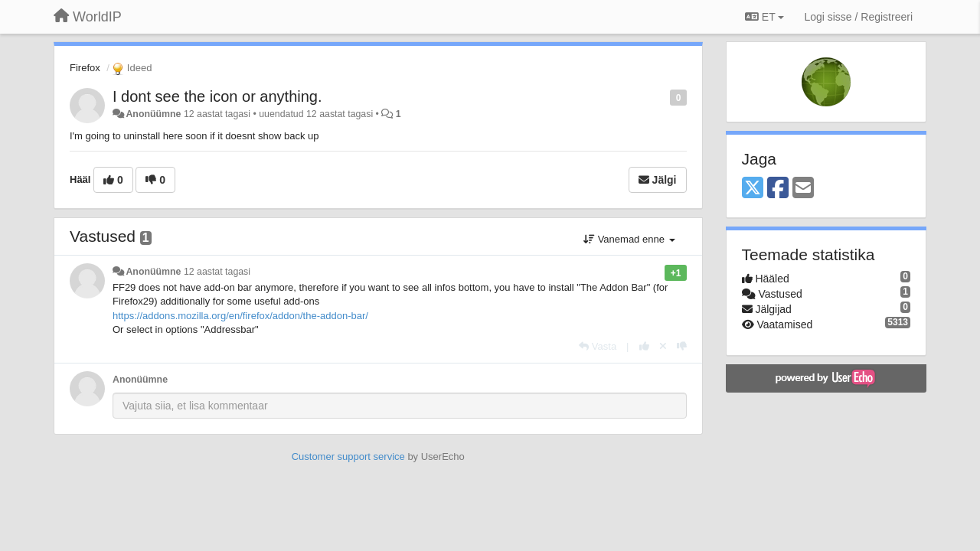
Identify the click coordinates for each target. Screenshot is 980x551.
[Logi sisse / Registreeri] (858, 17)
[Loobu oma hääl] (663, 346)
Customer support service (348, 456)
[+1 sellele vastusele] (644, 346)
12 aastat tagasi (217, 272)
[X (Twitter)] (753, 189)
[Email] (803, 189)
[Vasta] (598, 346)
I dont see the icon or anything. (217, 96)
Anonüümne (153, 114)
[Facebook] (778, 189)
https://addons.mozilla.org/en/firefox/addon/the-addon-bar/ (240, 316)
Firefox (85, 68)
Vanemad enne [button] (629, 239)
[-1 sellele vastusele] (682, 346)
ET (764, 17)
